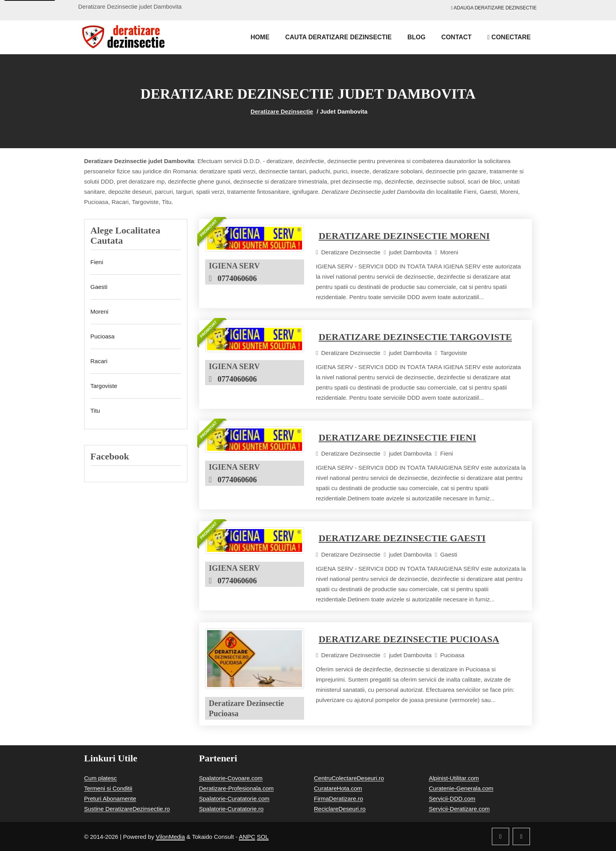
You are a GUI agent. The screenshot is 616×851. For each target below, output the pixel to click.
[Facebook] (500, 836)
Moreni (99, 312)
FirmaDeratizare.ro (338, 799)
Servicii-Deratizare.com (459, 809)
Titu (95, 411)
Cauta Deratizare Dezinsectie (338, 37)
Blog (416, 37)
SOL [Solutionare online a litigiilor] (263, 837)
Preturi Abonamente (110, 799)
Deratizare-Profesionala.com (236, 788)
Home (260, 37)
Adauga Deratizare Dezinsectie (494, 8)
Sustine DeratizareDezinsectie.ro (127, 809)
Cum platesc (100, 778)
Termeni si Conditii (108, 788)
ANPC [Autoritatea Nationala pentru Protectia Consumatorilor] (247, 837)
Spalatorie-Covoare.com (231, 778)
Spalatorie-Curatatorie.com (234, 799)
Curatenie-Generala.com (461, 788)
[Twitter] (521, 836)
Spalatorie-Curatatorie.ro (231, 809)
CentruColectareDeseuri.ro (349, 778)
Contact (456, 37)
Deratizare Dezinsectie (282, 111)
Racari (99, 361)
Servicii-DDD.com (452, 799)
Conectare (509, 37)
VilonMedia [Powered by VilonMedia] (170, 837)
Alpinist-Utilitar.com (454, 778)
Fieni (97, 262)
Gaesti (99, 287)
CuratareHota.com (338, 788)
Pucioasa (103, 336)
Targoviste (104, 386)
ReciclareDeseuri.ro (340, 809)
